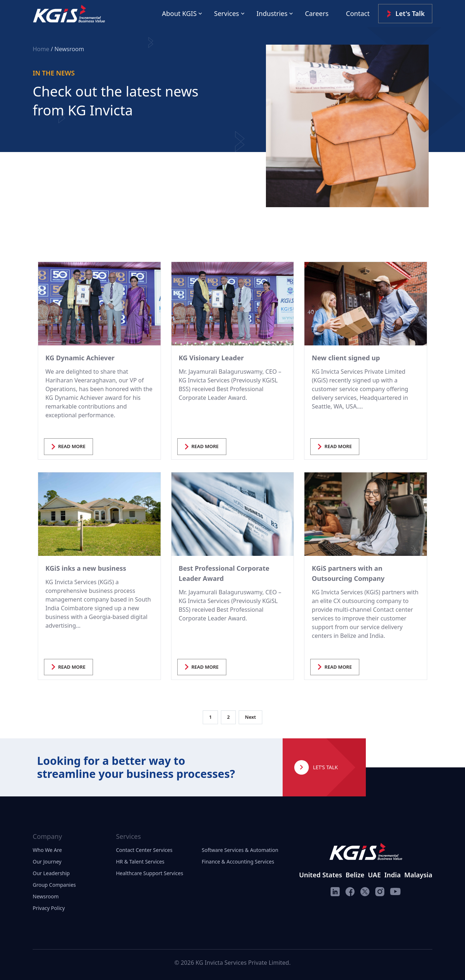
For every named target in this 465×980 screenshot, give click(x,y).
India (393, 875)
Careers (317, 13)
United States (320, 875)
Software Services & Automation (240, 850)
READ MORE (68, 446)
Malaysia (418, 875)
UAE (374, 875)
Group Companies (54, 885)
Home (42, 49)
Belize (355, 875)
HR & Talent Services (140, 862)
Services (227, 13)
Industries (272, 13)
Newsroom (46, 896)
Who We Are (47, 850)
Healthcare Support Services (149, 873)
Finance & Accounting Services (238, 862)
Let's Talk (405, 14)
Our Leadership (51, 873)
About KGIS (179, 13)
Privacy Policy (49, 908)
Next (250, 717)
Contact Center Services (144, 850)
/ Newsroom (68, 49)
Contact (358, 13)
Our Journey (47, 862)
